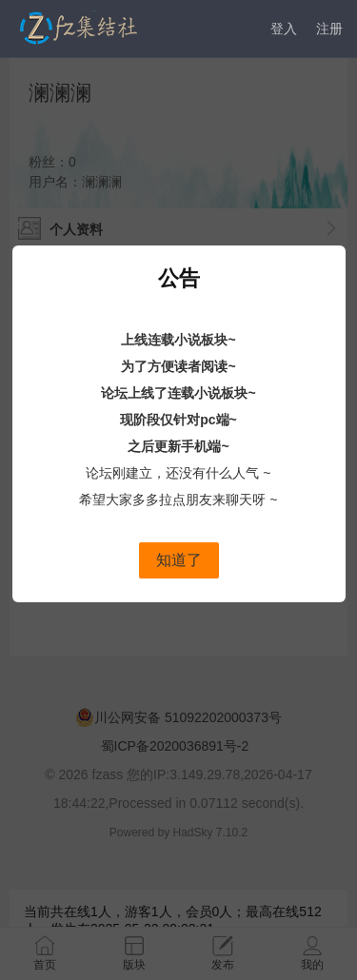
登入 (284, 29)
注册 (329, 29)
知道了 (179, 560)
